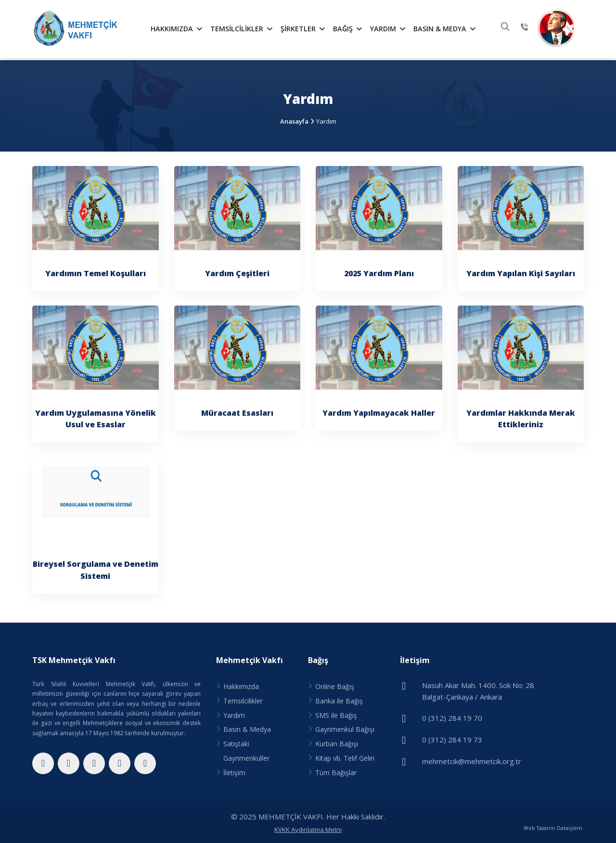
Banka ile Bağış (339, 698)
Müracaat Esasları (237, 410)
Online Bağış (335, 684)
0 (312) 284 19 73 (452, 737)
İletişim (234, 770)
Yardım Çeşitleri (237, 271)
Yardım (388, 29)
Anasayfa (294, 119)
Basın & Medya (445, 29)
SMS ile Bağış (336, 713)
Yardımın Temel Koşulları (96, 271)
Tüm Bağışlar (336, 770)
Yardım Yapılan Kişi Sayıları (521, 271)
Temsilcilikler (242, 29)
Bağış (348, 29)
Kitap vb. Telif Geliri (345, 756)
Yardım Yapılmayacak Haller (379, 410)
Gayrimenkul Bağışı (345, 727)
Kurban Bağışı (337, 741)
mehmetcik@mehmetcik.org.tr (472, 758)
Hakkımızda (177, 29)
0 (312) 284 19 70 (452, 715)
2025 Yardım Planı (379, 271)
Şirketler (303, 29)
